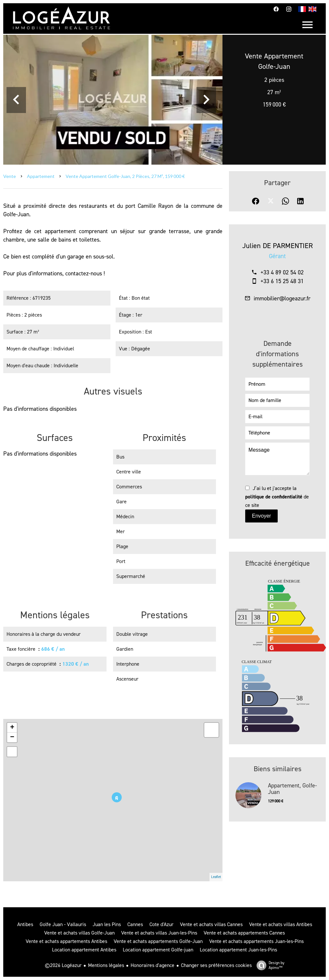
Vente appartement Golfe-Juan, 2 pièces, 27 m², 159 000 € (125, 176)
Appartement (41, 176)
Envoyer (262, 516)
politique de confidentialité (274, 497)
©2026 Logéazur (63, 965)
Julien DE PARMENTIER (278, 246)
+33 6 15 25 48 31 (282, 281)
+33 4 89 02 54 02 (282, 272)
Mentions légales (106, 965)
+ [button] (12, 728)
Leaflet (216, 877)
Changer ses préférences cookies (216, 965)
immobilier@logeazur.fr (282, 298)
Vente (10, 176)
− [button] (12, 737)
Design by (269, 965)
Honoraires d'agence (152, 965)
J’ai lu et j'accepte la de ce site (277, 497)
